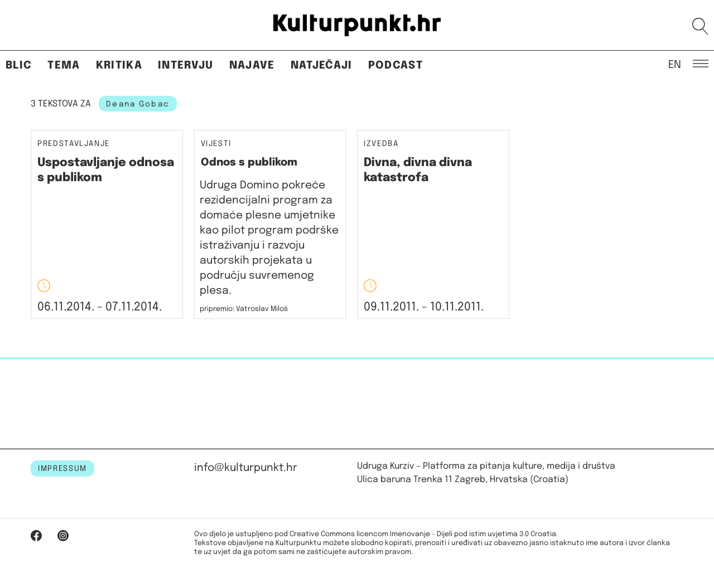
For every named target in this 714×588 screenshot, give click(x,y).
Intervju (186, 65)
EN (675, 64)
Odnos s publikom (249, 162)
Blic (19, 65)
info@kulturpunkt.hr (246, 468)
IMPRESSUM (62, 469)
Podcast (395, 65)
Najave (252, 65)
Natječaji (322, 65)
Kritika (119, 65)
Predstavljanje (74, 144)
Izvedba (381, 144)
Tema (64, 65)
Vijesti (216, 144)
